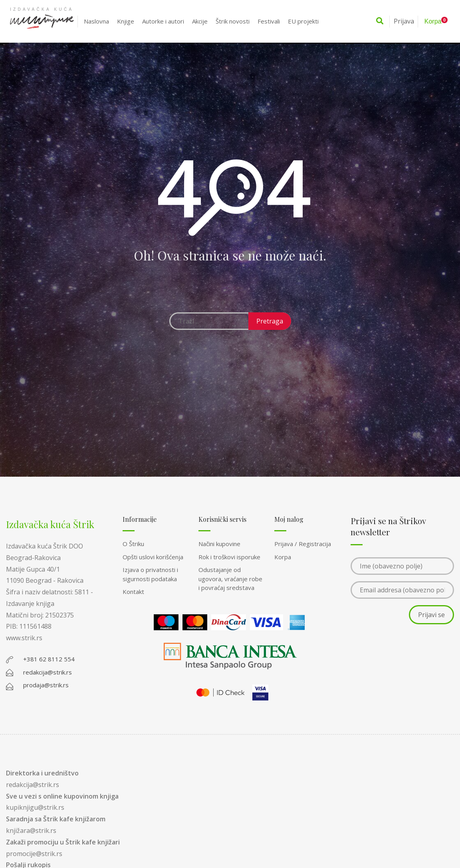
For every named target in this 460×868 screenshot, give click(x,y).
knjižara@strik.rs (31, 831)
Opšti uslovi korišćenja (153, 557)
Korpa (283, 557)
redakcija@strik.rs (33, 785)
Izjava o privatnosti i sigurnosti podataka (150, 574)
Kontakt (133, 592)
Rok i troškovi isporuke (229, 557)
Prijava (404, 21)
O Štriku (133, 544)
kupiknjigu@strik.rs (35, 807)
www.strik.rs (24, 638)
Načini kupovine (219, 544)
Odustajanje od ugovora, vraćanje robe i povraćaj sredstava (230, 579)
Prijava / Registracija (303, 544)
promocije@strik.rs (34, 854)
